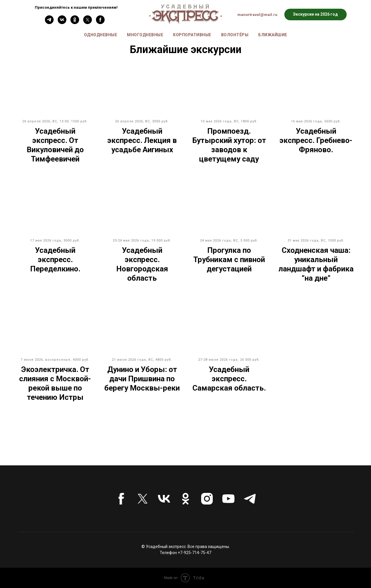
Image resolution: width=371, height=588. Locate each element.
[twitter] (88, 22)
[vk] (62, 22)
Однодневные (101, 35)
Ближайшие (273, 35)
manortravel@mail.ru (257, 15)
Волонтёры (235, 35)
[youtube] (228, 499)
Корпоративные (192, 35)
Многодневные (145, 35)
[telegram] (250, 499)
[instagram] (207, 499)
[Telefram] (49, 22)
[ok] (75, 22)
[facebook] (100, 22)
